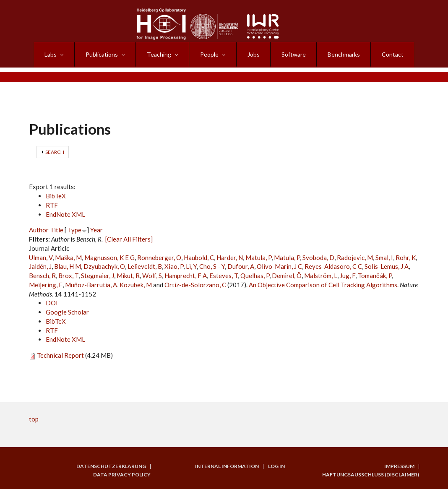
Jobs (254, 54)
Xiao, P (174, 266)
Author (39, 230)
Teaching (159, 54)
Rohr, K (406, 258)
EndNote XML (65, 214)
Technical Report (60, 355)
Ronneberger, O (159, 258)
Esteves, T (224, 276)
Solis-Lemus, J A (387, 266)
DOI (52, 303)
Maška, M (68, 258)
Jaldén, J (40, 266)
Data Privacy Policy (122, 475)
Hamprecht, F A (186, 276)
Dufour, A (241, 266)
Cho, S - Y (212, 266)
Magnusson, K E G (109, 258)
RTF (52, 205)
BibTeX (56, 196)
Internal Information (227, 466)
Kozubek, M (136, 285)
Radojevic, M (355, 258)
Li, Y (191, 266)
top (34, 419)
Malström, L (321, 276)
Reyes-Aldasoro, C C (333, 266)
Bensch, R (42, 276)
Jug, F (348, 276)
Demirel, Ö (287, 276)
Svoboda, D (318, 258)
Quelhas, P (255, 276)
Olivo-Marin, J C (279, 266)
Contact (393, 54)
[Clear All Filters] (129, 239)
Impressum (399, 466)
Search (55, 152)
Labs (51, 54)
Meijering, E (46, 285)
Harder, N (230, 258)
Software (294, 54)
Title (57, 230)
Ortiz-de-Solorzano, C (195, 285)
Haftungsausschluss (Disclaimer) (371, 475)
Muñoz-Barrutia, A (91, 285)
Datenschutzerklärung (111, 466)
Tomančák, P (375, 276)
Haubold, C (199, 258)
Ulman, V (41, 258)
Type (74, 230)
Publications (102, 54)
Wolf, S (152, 276)
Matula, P (258, 258)
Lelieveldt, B (145, 266)
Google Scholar (67, 312)
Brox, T (68, 276)
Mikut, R (128, 276)
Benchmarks (344, 54)
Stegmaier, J (98, 276)
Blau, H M (68, 266)
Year (96, 230)
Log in (276, 466)
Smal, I (384, 258)
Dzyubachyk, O (104, 266)
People (209, 54)
